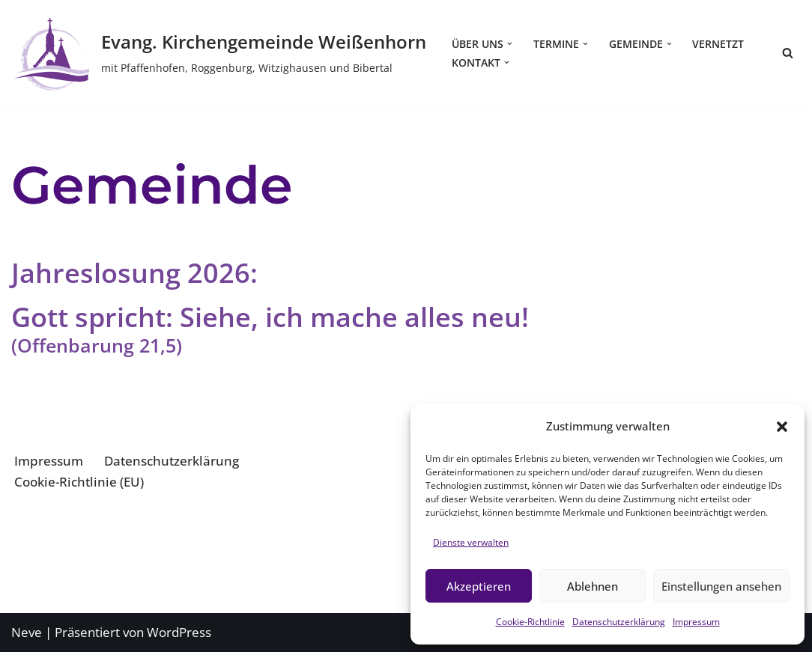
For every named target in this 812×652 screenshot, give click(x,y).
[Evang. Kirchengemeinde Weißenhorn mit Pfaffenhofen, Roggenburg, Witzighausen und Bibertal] (219, 53)
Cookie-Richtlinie (530, 622)
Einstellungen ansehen (721, 586)
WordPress (179, 632)
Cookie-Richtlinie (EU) (79, 482)
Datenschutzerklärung (619, 622)
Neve (27, 632)
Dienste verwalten (471, 542)
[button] (782, 427)
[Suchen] (788, 53)
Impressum (696, 622)
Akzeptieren (479, 586)
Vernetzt (718, 44)
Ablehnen (593, 586)
